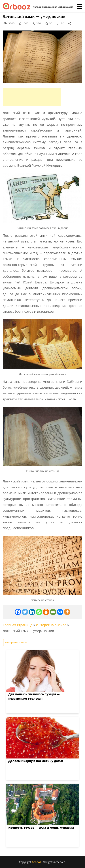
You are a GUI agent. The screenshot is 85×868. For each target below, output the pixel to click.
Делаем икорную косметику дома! (32, 761)
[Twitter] (25, 612)
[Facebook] (18, 612)
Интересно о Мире (51, 625)
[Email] (53, 612)
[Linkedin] (32, 612)
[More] (67, 612)
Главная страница (18, 625)
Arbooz (36, 862)
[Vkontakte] (60, 612)
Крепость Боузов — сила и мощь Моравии (37, 828)
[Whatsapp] (39, 612)
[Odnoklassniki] (46, 612)
